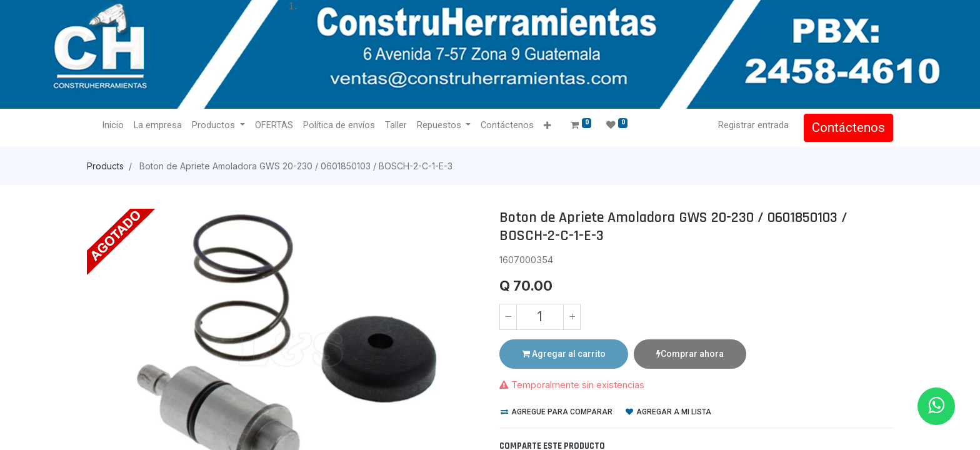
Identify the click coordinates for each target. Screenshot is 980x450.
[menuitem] (113, 126)
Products (105, 166)
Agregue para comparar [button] (557, 412)
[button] (547, 126)
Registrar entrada (753, 125)
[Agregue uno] (572, 317)
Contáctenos (848, 127)
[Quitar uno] (508, 317)
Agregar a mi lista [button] (668, 412)
